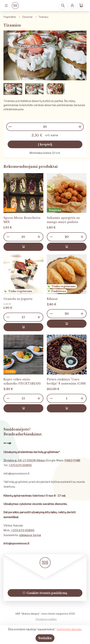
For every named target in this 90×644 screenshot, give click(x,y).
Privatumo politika (46, 619)
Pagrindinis (10, 17)
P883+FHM (72, 460)
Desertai (27, 17)
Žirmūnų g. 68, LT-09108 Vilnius (24, 460)
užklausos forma (30, 535)
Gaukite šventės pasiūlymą (45, 593)
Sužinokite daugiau (69, 629)
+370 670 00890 (20, 465)
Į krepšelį (45, 144)
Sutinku (45, 638)
